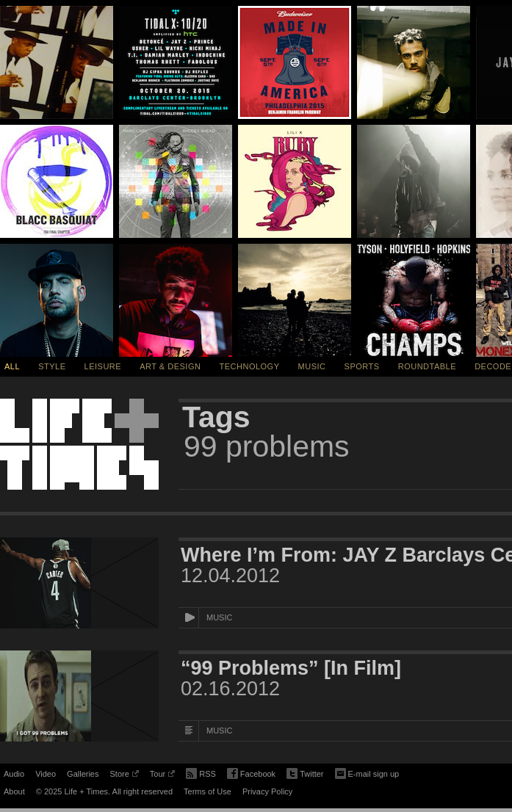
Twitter (305, 774)
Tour (162, 776)
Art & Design (170, 366)
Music (312, 366)
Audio (14, 774)
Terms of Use (208, 791)
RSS (201, 772)
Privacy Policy (267, 791)
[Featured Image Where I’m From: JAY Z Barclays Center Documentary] (79, 583)
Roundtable (427, 366)
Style (52, 366)
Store (124, 776)
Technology (250, 366)
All (12, 366)
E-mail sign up (367, 772)
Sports (362, 366)
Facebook (251, 774)
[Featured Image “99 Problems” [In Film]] (79, 696)
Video (46, 774)
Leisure (103, 366)
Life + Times (79, 444)
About (14, 791)
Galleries (83, 774)
